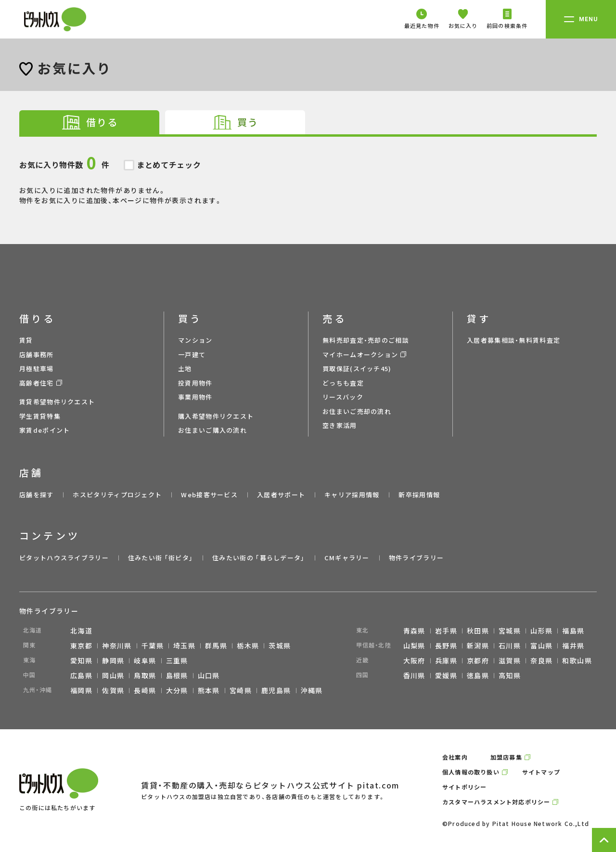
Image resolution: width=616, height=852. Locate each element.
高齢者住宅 (37, 383)
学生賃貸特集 (40, 416)
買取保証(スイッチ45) (357, 368)
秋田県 (478, 631)
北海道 (81, 631)
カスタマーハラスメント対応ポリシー (496, 802)
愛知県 (81, 660)
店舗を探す (37, 495)
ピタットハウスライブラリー (64, 558)
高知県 (510, 675)
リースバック (343, 397)
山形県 (541, 631)
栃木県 (248, 645)
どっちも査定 (343, 383)
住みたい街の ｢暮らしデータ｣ (259, 558)
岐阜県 (145, 660)
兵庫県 (446, 660)
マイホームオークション (360, 355)
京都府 (478, 660)
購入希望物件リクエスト (216, 416)
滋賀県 (510, 660)
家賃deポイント (45, 430)
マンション (195, 340)
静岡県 (113, 660)
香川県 (414, 675)
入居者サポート (281, 495)
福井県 (573, 645)
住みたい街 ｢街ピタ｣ (160, 558)
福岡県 (81, 690)
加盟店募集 (506, 757)
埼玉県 (184, 645)
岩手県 (446, 631)
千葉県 (153, 645)
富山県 (541, 645)
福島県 (573, 631)
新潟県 (478, 645)
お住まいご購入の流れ (212, 430)
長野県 (446, 645)
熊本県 (209, 690)
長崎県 (145, 690)
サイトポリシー (464, 787)
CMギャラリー (347, 558)
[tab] (89, 122)
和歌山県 (577, 660)
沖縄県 (312, 690)
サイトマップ (541, 772)
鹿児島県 (276, 690)
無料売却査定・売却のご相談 (366, 340)
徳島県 (478, 675)
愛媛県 (446, 675)
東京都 (81, 645)
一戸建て (192, 355)
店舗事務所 (37, 355)
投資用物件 (195, 383)
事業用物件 (195, 397)
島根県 (177, 675)
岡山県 (113, 675)
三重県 (177, 660)
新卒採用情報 (419, 495)
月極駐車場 (37, 368)
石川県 (510, 645)
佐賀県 (113, 690)
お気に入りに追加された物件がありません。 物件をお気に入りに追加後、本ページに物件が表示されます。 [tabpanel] (308, 171)
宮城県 (510, 631)
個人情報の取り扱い (471, 772)
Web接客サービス (209, 495)
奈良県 (541, 660)
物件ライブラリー (416, 558)
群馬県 (216, 645)
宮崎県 (241, 690)
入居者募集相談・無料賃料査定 (513, 340)
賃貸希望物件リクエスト (57, 402)
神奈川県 (117, 645)
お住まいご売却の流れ (357, 411)
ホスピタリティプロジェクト (117, 495)
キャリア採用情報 (352, 495)
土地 (185, 368)
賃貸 (26, 340)
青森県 (414, 631)
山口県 (209, 675)
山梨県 (414, 645)
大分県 (177, 690)
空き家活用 (340, 425)
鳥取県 (145, 675)
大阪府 (414, 660)
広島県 (81, 675)
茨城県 (280, 645)
